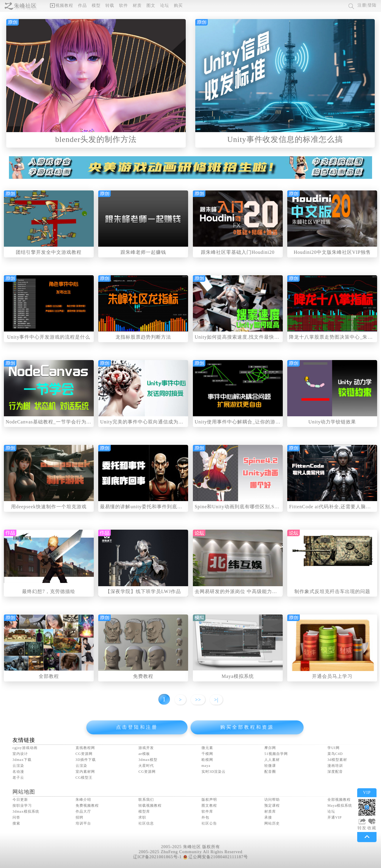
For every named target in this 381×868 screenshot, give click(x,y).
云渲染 (18, 766)
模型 (96, 6)
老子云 (18, 778)
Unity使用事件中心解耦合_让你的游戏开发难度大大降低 (258, 422)
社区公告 (209, 823)
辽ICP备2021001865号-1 (157, 857)
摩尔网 (270, 748)
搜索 (16, 823)
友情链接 (24, 740)
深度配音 (335, 772)
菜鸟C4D (335, 754)
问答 (16, 817)
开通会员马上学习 (332, 676)
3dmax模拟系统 (26, 811)
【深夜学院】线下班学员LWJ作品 (143, 591)
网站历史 (272, 823)
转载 (110, 6)
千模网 (207, 754)
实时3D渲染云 (214, 772)
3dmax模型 (148, 760)
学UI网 (334, 748)
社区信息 (146, 823)
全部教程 (49, 676)
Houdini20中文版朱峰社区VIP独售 (332, 252)
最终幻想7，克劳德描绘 (49, 591)
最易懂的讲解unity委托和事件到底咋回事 (146, 507)
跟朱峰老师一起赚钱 (143, 252)
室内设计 (20, 754)
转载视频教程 (150, 806)
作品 (82, 6)
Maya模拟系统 (238, 676)
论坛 (165, 6)
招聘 (79, 817)
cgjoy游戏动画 (25, 748)
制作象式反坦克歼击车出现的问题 (332, 591)
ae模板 (144, 754)
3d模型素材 (337, 760)
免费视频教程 (87, 806)
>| (216, 700)
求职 (142, 817)
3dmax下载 (22, 760)
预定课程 (272, 806)
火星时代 (146, 766)
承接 (268, 817)
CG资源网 (84, 754)
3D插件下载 (86, 760)
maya (206, 766)
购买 (178, 6)
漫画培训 (335, 766)
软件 (124, 6)
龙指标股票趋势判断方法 (143, 337)
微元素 (207, 748)
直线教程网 (85, 748)
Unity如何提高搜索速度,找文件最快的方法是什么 (250, 337)
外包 (205, 817)
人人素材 (272, 760)
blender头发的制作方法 (96, 139)
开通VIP (335, 817)
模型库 (144, 811)
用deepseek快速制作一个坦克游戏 (49, 507)
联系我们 (146, 800)
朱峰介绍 (83, 800)
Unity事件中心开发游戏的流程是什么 (49, 337)
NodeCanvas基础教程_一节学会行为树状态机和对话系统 (69, 422)
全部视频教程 (339, 800)
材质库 (270, 811)
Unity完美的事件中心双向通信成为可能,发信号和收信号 (163, 422)
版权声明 (209, 800)
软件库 (207, 811)
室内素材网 (85, 772)
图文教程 (209, 806)
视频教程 (62, 6)
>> (198, 700)
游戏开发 (146, 748)
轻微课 (270, 766)
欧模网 (207, 760)
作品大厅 (83, 811)
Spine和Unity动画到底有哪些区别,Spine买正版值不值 (254, 507)
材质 (137, 6)
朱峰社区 (25, 6)
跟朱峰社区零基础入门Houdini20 (238, 252)
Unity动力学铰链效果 (332, 422)
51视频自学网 (276, 754)
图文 (151, 6)
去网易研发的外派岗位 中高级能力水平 (238, 591)
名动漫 (18, 772)
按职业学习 (22, 806)
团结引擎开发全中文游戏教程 (49, 252)
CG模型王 (84, 778)
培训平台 (83, 823)
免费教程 (143, 676)
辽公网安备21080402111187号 (216, 857)
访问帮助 (272, 800)
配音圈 (270, 772)
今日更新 (20, 800)
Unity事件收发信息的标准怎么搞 (285, 139)
